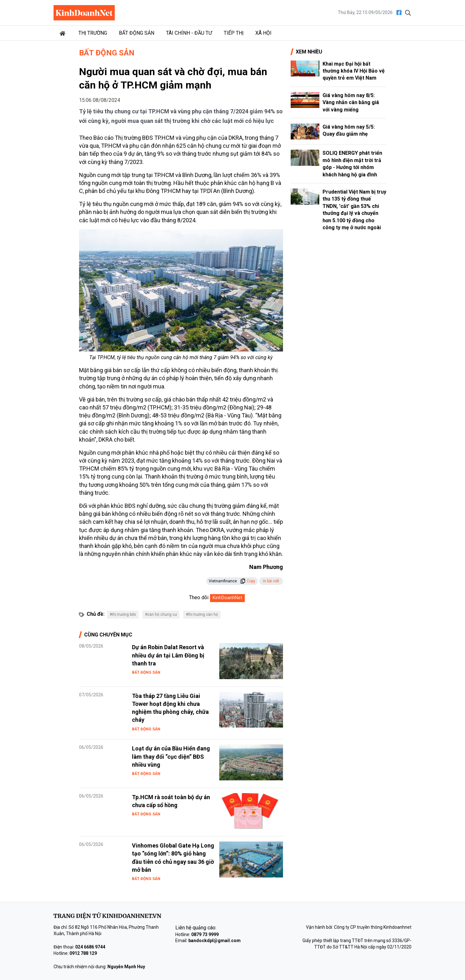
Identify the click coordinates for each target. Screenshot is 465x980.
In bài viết (271, 581)
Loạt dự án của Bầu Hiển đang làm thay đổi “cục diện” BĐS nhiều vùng (171, 756)
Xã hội (263, 33)
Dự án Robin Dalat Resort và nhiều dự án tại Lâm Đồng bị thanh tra (168, 655)
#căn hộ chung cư (161, 614)
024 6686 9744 (90, 947)
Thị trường (93, 33)
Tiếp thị (234, 33)
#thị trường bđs (123, 614)
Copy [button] (248, 581)
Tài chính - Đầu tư (189, 33)
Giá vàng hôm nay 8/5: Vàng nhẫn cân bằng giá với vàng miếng (351, 103)
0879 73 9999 (205, 934)
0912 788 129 (83, 953)
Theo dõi (199, 597)
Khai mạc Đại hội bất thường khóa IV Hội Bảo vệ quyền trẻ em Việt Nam (354, 71)
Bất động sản (137, 33)
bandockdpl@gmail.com (214, 941)
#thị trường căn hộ (202, 614)
